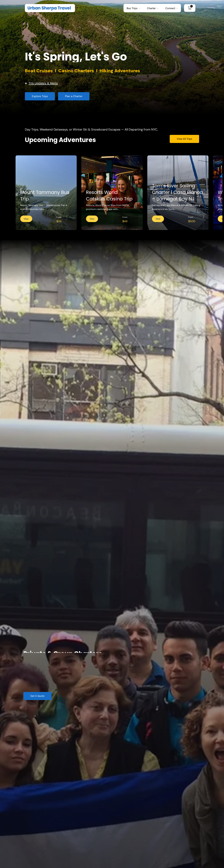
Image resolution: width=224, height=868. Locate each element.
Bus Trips (132, 8)
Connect (170, 8)
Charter (151, 8)
